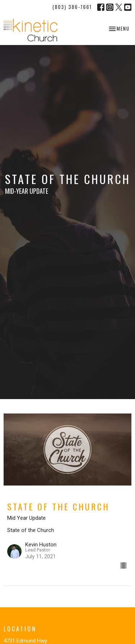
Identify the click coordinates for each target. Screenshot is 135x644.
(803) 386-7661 (72, 7)
